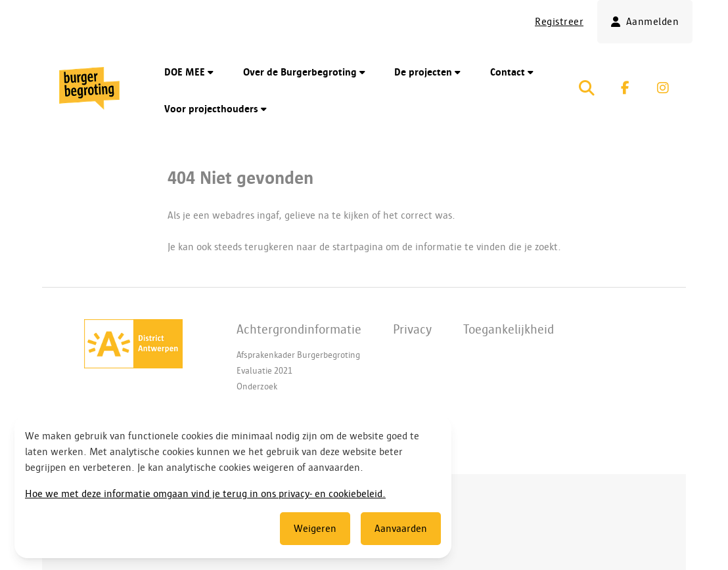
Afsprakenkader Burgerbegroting (298, 355)
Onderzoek (257, 386)
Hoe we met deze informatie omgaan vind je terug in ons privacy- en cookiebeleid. (205, 494)
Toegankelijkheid (509, 329)
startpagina (358, 247)
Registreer (559, 22)
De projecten (427, 72)
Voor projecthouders (216, 109)
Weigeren (315, 529)
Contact (512, 72)
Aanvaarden (401, 529)
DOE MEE (189, 72)
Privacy (412, 329)
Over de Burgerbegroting (304, 72)
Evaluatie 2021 (264, 371)
